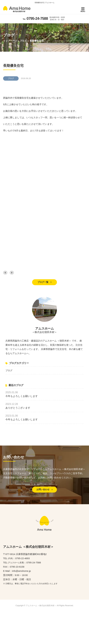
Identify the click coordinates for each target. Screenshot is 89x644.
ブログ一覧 (44, 282)
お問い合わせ (44, 489)
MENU (83, 10)
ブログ (9, 370)
